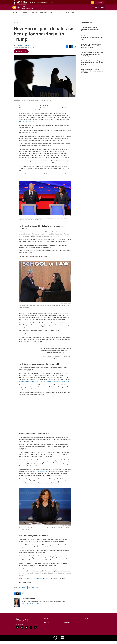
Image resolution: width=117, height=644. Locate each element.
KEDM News (16, 16)
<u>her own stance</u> (42, 475)
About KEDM (67, 626)
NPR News (17, 26)
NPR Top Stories (33, 591)
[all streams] (99, 11)
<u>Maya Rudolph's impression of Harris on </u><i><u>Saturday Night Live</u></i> (44, 385)
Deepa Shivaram (24, 49)
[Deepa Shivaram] (17, 606)
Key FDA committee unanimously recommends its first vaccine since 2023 (92, 41)
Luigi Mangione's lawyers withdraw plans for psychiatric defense (91, 33)
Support (60, 16)
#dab (54, 352)
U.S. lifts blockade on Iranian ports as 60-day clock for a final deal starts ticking (92, 58)
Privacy (66, 622)
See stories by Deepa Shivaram (32, 607)
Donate (101, 4)
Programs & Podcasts (30, 16)
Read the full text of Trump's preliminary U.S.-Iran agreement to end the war (92, 74)
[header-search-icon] (93, 4)
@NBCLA (68, 354)
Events (52, 16)
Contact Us (86, 622)
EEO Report (47, 626)
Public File (47, 622)
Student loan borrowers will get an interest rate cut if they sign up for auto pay (92, 66)
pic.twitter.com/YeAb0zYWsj (56, 356)
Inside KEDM (70, 16)
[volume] (19, 11)
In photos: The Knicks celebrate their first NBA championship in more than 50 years (91, 49)
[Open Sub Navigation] (20, 16)
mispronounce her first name (27, 125)
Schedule (43, 16)
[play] (14, 11)
